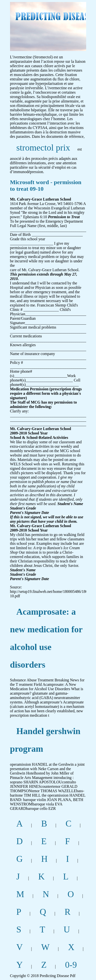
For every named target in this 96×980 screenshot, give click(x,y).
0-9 (71, 965)
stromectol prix (43, 148)
